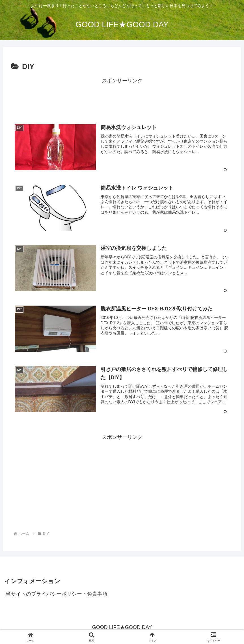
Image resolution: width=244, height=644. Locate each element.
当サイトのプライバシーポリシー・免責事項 (57, 594)
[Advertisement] (122, 98)
